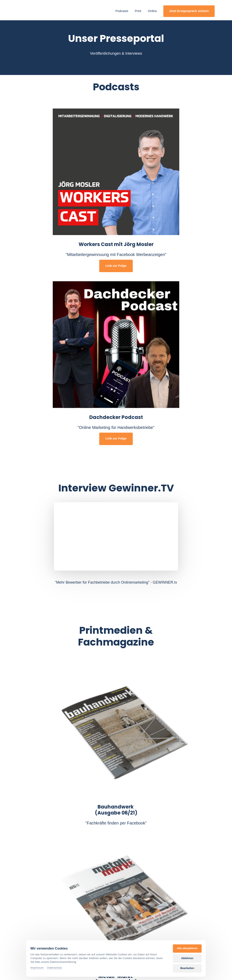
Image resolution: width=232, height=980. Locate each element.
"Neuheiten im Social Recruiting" (47, 821)
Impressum (37, 968)
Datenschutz (54, 968)
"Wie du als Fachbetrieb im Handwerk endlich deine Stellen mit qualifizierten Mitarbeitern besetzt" (116, 832)
